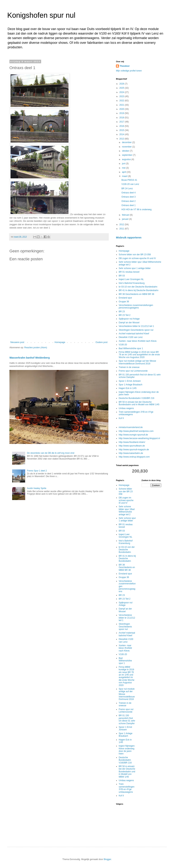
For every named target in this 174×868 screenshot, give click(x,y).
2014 (122, 134)
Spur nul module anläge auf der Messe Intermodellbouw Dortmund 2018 (137, 362)
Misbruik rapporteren (129, 238)
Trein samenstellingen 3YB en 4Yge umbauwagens (127, 788)
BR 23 (122, 312)
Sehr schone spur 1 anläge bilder (135, 268)
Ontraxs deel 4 (129, 193)
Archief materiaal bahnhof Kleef (134, 334)
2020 (122, 109)
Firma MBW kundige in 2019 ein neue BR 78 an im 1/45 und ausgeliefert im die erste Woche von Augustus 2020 (139, 355)
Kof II (121, 418)
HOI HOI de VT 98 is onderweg (136, 209)
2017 (122, 122)
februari (126, 215)
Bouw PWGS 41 (129, 180)
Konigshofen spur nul (41, 15)
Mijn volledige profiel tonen (129, 71)
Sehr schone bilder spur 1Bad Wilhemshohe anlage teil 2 (127, 510)
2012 (122, 225)
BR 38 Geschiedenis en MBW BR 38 (136, 294)
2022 (122, 101)
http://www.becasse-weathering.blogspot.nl (139, 438)
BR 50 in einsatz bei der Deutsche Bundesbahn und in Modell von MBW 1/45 (139, 403)
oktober (126, 151)
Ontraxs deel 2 (129, 201)
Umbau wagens (126, 408)
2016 (122, 126)
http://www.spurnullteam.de (132, 446)
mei (124, 168)
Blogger (107, 859)
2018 (122, 118)
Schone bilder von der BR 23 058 (135, 255)
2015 (122, 130)
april (124, 172)
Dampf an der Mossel (129, 323)
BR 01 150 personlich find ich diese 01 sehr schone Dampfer (127, 719)
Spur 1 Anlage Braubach (130, 385)
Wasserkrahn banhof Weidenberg (30, 358)
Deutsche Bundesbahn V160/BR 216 (136, 398)
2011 (122, 229)
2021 (122, 105)
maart (125, 176)
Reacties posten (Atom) (36, 348)
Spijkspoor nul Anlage (129, 319)
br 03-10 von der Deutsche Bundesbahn (138, 287)
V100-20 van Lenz (130, 184)
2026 (122, 84)
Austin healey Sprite (37, 488)
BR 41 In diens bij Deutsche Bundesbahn (139, 290)
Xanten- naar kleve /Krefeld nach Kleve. (138, 341)
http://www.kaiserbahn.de (131, 453)
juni (124, 164)
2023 (122, 96)
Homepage (60, 342)
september (127, 155)
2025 (122, 88)
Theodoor (125, 66)
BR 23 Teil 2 (125, 315)
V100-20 (123, 345)
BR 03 (122, 276)
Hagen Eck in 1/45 (128, 388)
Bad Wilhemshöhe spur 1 (131, 348)
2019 (122, 113)
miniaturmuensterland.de (131, 427)
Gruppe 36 (124, 302)
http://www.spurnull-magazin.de (134, 450)
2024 (122, 92)
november (127, 147)
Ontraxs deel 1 (129, 205)
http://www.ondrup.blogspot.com (134, 457)
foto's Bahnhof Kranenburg (132, 283)
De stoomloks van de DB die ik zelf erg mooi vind (51, 453)
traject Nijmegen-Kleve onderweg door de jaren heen (127, 750)
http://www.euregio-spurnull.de (133, 435)
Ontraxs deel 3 (129, 197)
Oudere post (101, 342)
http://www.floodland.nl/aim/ (132, 442)
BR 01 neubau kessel (129, 272)
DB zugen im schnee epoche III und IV (137, 258)
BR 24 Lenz (127, 189)
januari (126, 219)
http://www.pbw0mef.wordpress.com (136, 431)
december (127, 142)
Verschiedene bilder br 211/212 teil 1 (136, 326)
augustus (127, 159)
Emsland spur (125, 298)
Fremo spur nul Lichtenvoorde (133, 371)
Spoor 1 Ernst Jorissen (130, 381)
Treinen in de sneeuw (129, 367)
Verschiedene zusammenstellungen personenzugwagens (136, 306)
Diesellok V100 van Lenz (131, 337)
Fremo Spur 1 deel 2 (37, 471)
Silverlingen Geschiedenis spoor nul (136, 330)
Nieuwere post (17, 342)
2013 (122, 139)
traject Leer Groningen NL (131, 279)
